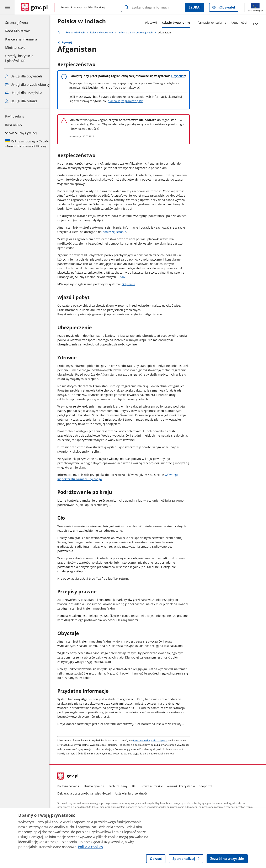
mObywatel (225, 8)
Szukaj (195, 7)
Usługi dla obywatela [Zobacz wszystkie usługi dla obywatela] (24, 76)
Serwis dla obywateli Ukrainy (28, 144)
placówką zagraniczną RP (128, 101)
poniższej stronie (118, 232)
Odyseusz (181, 76)
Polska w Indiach (85, 21)
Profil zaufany (15, 116)
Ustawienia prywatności (135, 793)
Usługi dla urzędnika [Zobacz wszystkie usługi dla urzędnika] (24, 93)
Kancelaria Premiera (21, 39)
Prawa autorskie (155, 786)
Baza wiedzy (14, 125)
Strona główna (21, 22)
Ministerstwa (15, 48)
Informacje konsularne (214, 23)
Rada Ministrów (17, 31)
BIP (137, 786)
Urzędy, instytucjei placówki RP (19, 58)
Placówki (154, 23)
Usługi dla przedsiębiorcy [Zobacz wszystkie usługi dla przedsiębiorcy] (28, 84)
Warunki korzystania (184, 786)
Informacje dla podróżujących (139, 32)
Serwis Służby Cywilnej (21, 133)
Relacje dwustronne (179, 23)
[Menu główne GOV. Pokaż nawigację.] (7, 7)
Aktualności (242, 23)
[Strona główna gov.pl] (35, 7)
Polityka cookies (71, 786)
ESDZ (126, 277)
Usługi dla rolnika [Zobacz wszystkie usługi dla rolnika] (21, 101)
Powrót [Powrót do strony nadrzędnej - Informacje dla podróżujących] (70, 42)
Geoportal (209, 786)
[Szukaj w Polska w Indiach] (153, 7)
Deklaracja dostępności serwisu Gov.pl (87, 793)
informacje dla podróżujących (154, 740)
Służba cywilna (97, 786)
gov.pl (71, 776)
